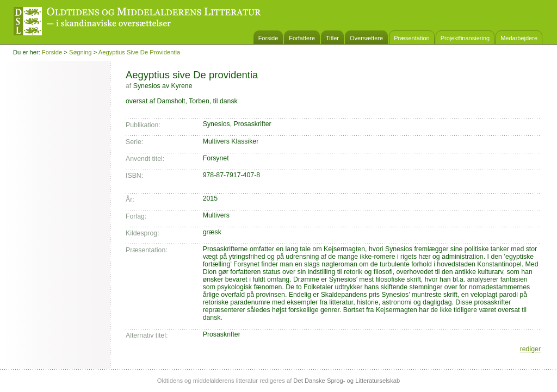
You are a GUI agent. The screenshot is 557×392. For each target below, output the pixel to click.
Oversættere (366, 38)
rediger (530, 349)
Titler (332, 38)
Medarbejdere (519, 38)
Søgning (81, 52)
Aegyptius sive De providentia (140, 52)
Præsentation (411, 38)
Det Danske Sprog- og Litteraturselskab (346, 381)
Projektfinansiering (465, 38)
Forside (268, 38)
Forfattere (302, 38)
